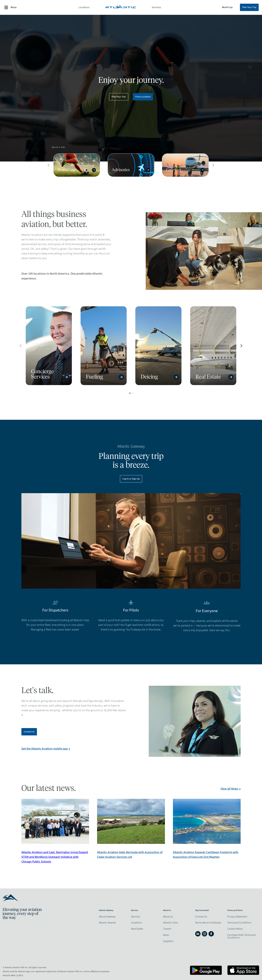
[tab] (130, 393)
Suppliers (168, 941)
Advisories (131, 170)
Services (156, 7)
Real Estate (137, 929)
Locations (84, 7)
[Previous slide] (21, 346)
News (166, 935)
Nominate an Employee (208, 923)
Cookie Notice (235, 929)
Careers (167, 929)
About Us (168, 917)
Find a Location (143, 97)
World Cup (227, 7)
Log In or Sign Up (131, 479)
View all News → (231, 789)
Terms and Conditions (239, 923)
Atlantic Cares (171, 923)
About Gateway (107, 917)
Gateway (185, 170)
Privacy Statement (237, 917)
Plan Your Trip (249, 7)
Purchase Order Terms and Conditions (241, 936)
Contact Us (29, 732)
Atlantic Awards (107, 923)
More (10, 7)
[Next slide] (241, 346)
